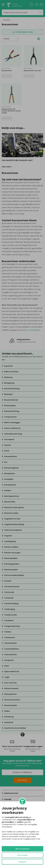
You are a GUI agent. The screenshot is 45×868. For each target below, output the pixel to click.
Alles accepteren (23, 849)
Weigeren (22, 862)
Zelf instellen (23, 855)
